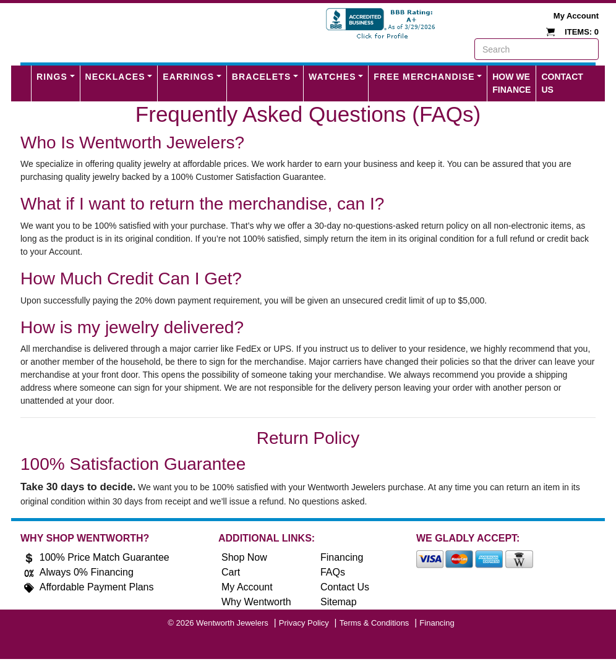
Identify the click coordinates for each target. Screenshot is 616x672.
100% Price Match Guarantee (105, 557)
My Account (576, 16)
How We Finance (511, 83)
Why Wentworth (256, 602)
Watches (332, 77)
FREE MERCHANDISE (424, 77)
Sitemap (339, 602)
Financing (342, 557)
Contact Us (562, 83)
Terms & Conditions (374, 623)
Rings (52, 77)
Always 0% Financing (87, 572)
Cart (231, 572)
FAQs (333, 572)
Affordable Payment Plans (97, 587)
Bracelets (262, 77)
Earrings (188, 77)
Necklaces (115, 77)
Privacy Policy (304, 623)
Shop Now (244, 557)
